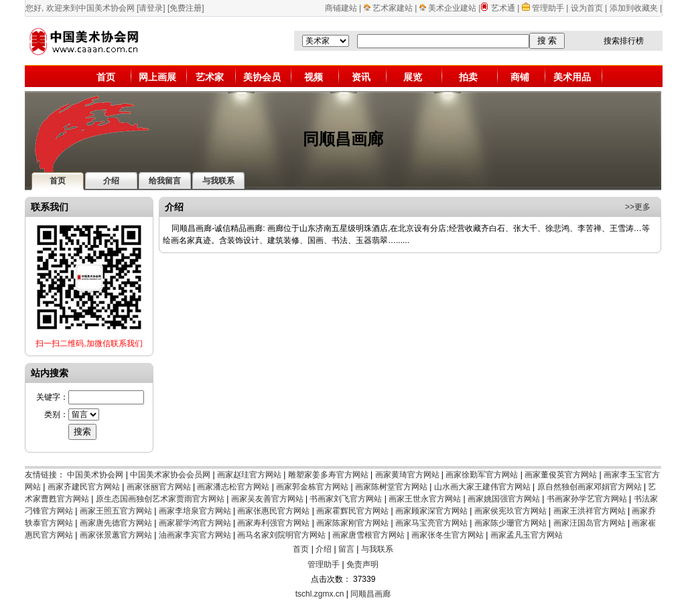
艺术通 (503, 8)
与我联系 (377, 549)
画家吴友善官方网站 (267, 499)
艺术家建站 (393, 8)
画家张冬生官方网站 (448, 535)
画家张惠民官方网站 (273, 511)
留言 (346, 549)
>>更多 (638, 207)
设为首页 (587, 8)
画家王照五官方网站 (116, 511)
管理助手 (549, 8)
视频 (314, 77)
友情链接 (41, 475)
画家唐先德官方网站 (116, 523)
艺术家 (210, 77)
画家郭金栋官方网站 (312, 487)
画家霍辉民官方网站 (352, 511)
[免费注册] (186, 8)
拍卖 (468, 77)
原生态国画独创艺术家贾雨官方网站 (160, 499)
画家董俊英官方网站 (561, 475)
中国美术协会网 (95, 475)
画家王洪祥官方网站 (590, 511)
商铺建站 (341, 8)
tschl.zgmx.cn (320, 594)
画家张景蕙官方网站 (116, 535)
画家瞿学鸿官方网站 (195, 523)
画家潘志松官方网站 (233, 487)
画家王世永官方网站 (425, 499)
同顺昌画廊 (370, 594)
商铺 (520, 77)
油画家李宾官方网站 (195, 535)
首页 (106, 77)
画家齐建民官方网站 (84, 487)
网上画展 (157, 77)
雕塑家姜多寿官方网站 (328, 475)
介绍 (324, 549)
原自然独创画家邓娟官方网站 (590, 487)
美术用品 (572, 77)
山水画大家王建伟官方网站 (482, 487)
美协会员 (262, 77)
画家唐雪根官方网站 (368, 535)
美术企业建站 (452, 8)
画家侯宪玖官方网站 (510, 511)
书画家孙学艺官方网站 (587, 499)
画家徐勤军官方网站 (482, 475)
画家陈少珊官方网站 (510, 523)
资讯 (361, 77)
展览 (413, 77)
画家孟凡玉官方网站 (527, 535)
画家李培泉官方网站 (195, 511)
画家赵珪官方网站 (249, 475)
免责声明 (362, 564)
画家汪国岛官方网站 (590, 523)
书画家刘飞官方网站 (346, 499)
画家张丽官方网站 (159, 487)
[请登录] (151, 8)
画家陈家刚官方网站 (352, 523)
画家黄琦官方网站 (407, 475)
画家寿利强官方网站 (273, 523)
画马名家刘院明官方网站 (281, 535)
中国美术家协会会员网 (170, 475)
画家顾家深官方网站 (431, 511)
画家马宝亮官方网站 (431, 523)
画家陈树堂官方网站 (391, 487)
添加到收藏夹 (634, 8)
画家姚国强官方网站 (504, 499)
